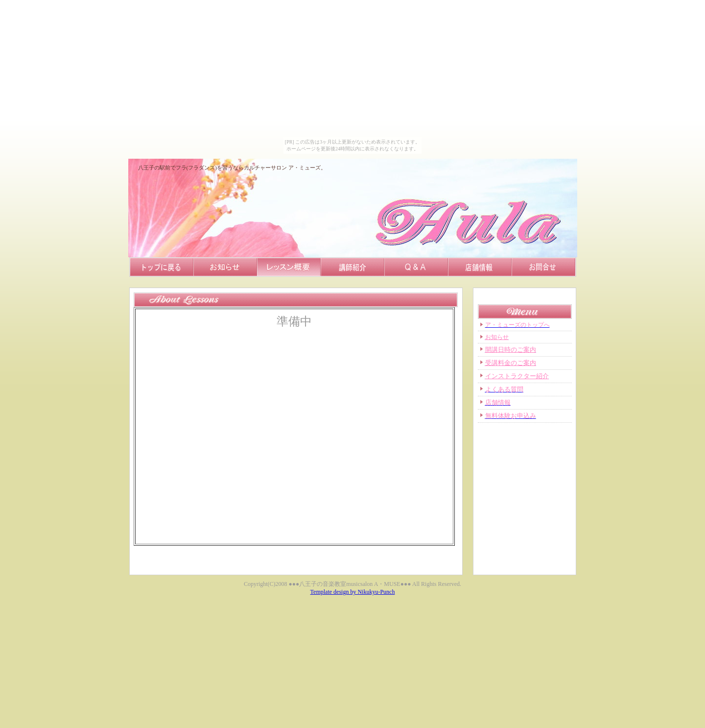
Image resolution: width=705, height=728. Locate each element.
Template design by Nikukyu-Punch (353, 592)
